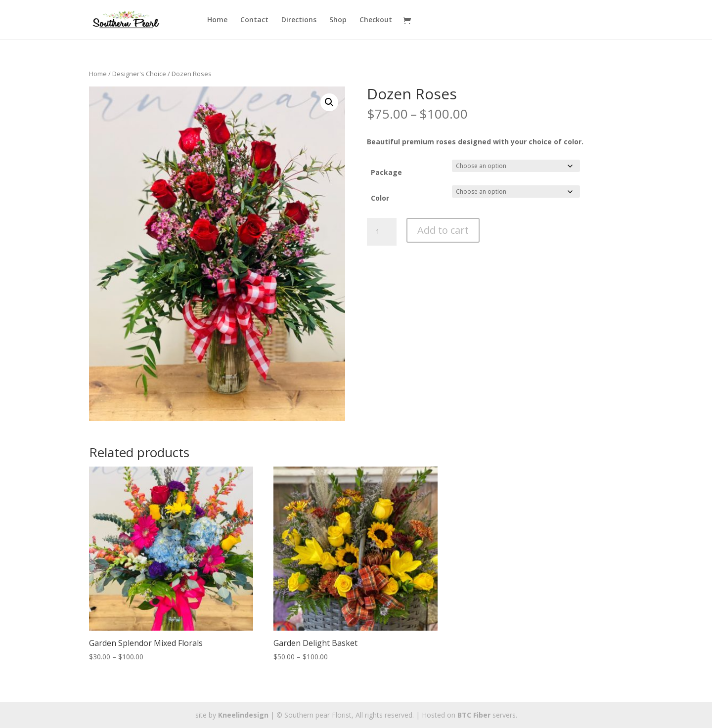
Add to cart (443, 230)
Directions (299, 20)
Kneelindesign (243, 715)
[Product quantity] (382, 232)
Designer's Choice (139, 74)
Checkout (376, 20)
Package (386, 172)
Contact (254, 20)
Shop (338, 20)
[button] (329, 102)
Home (217, 20)
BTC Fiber (474, 715)
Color (380, 198)
